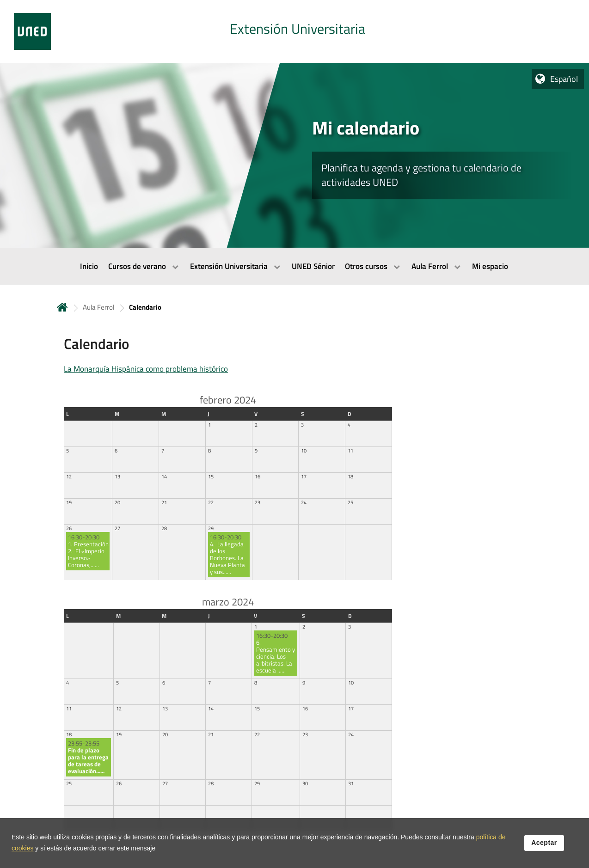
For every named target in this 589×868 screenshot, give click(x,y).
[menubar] (294, 266)
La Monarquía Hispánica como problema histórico (146, 369)
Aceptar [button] (544, 844)
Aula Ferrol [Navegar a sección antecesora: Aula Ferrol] (98, 307)
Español (564, 79)
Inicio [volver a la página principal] (62, 307)
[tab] (294, 31)
